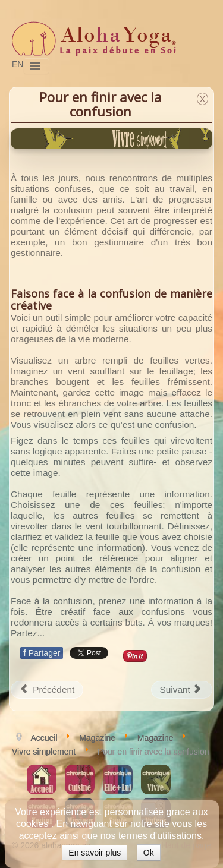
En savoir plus (95, 853)
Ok (149, 853)
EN (18, 64)
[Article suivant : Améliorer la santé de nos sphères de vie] (182, 690)
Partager (42, 653)
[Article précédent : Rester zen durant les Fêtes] (47, 690)
